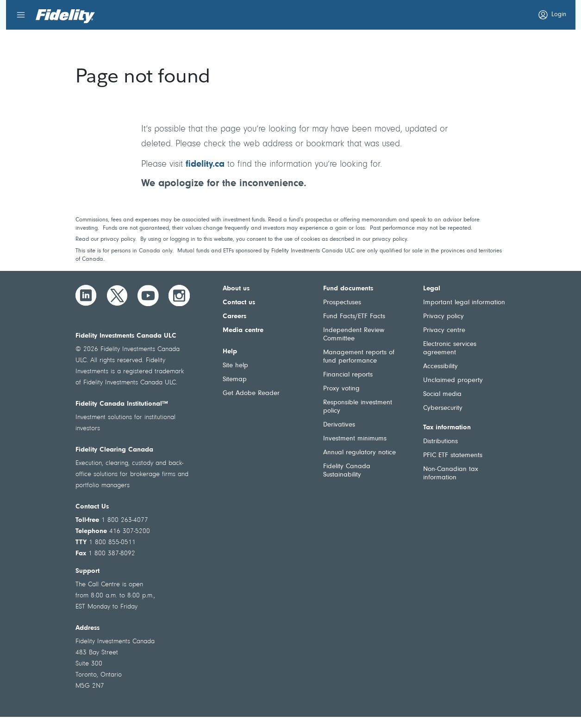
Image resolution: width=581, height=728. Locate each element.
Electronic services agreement (450, 348)
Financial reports (348, 375)
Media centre (243, 330)
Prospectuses (342, 303)
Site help (235, 366)
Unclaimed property (453, 380)
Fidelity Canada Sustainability (347, 471)
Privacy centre (444, 330)
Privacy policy (444, 317)
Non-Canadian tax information (451, 474)
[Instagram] (179, 295)
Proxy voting (341, 389)
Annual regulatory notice (359, 453)
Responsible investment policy (358, 407)
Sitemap (235, 380)
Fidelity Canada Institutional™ (122, 404)
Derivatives (339, 425)
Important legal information (464, 303)
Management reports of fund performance (359, 357)
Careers (234, 317)
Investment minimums (355, 439)
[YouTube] (148, 295)
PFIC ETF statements (453, 455)
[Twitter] (117, 295)
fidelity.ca (205, 164)
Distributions (440, 442)
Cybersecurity (443, 408)
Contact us (239, 303)
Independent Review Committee (354, 335)
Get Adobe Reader (251, 393)
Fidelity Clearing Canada (114, 450)
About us (236, 289)
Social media (442, 394)
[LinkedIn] (86, 295)
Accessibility (440, 367)
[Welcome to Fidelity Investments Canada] (65, 16)
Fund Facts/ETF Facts (354, 317)
